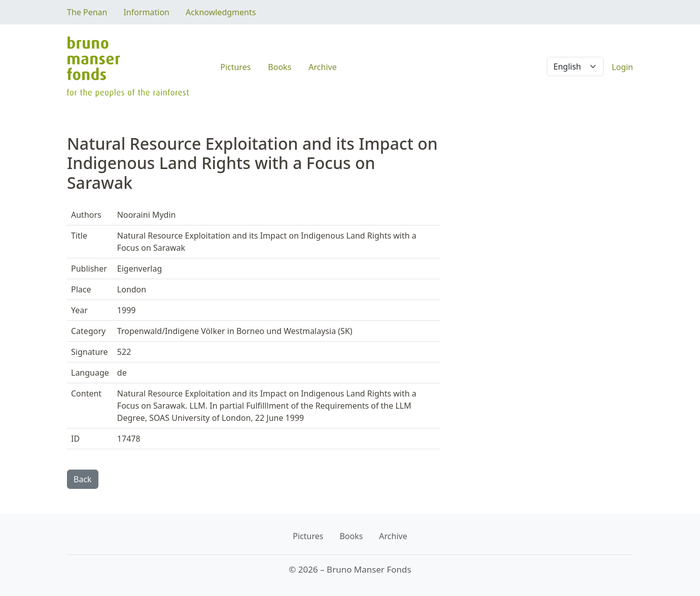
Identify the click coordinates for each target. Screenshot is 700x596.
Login (622, 67)
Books (279, 67)
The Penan (87, 12)
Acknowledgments (221, 12)
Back (83, 479)
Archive (322, 67)
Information (146, 12)
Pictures (235, 67)
